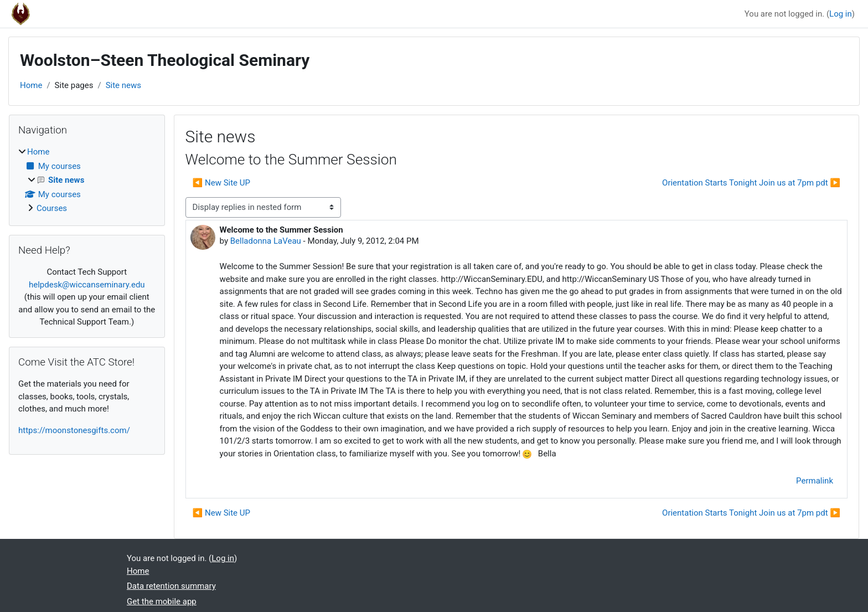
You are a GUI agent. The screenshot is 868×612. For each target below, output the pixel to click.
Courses (52, 208)
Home (31, 85)
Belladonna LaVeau (266, 241)
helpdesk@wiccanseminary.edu (87, 285)
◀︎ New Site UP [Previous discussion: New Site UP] (221, 183)
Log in (841, 14)
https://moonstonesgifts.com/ (74, 430)
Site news (123, 85)
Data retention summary (171, 586)
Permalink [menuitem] (815, 481)
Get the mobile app (162, 601)
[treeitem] (87, 180)
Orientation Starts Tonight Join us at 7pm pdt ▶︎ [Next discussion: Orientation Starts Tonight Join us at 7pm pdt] (751, 183)
